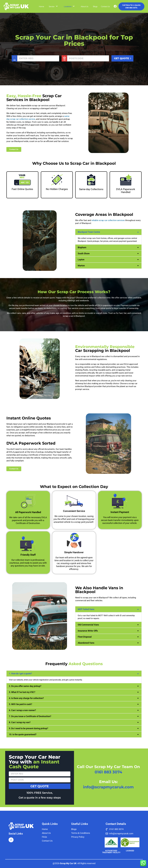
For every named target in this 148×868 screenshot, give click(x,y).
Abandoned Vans (86, 643)
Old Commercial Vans (88, 625)
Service (52, 6)
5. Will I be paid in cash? (21, 704)
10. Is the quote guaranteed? (23, 734)
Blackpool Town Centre (89, 232)
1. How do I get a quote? (20, 674)
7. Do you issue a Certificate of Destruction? (30, 716)
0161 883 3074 (131, 6)
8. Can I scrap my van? (20, 722)
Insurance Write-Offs (88, 631)
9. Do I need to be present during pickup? (29, 728)
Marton (81, 266)
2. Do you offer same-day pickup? (25, 686)
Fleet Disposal (85, 637)
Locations (68, 6)
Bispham (82, 247)
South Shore (84, 253)
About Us (84, 6)
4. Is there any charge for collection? (26, 698)
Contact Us (105, 6)
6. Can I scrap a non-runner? (22, 710)
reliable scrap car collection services (108, 220)
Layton (81, 260)
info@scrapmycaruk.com (108, 787)
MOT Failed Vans (86, 609)
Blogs (95, 6)
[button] (108, 232)
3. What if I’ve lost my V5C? (22, 692)
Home (41, 6)
